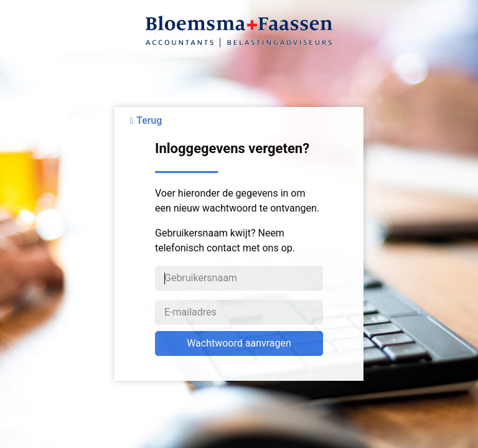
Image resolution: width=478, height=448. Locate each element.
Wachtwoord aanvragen (239, 343)
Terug (149, 120)
